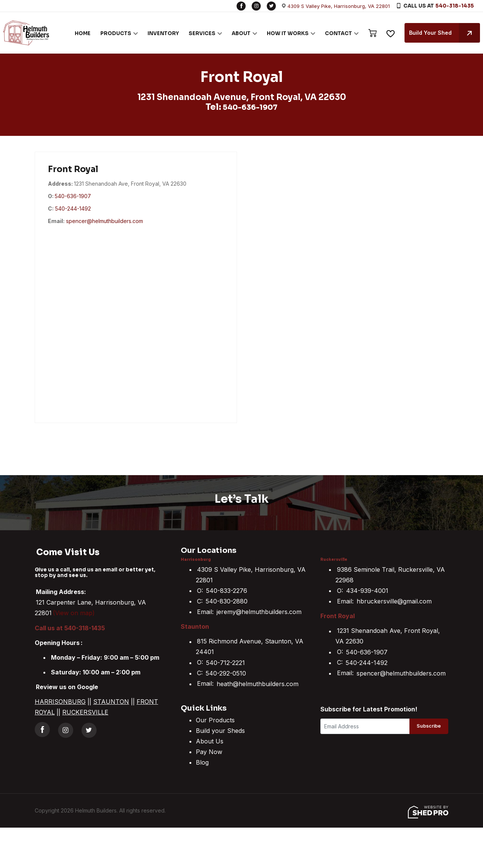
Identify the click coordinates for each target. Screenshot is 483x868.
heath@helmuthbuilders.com (258, 683)
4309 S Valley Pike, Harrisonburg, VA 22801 (339, 6)
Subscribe (425, 727)
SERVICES (196, 33)
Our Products (215, 720)
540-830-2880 (227, 601)
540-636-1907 (250, 107)
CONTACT (332, 33)
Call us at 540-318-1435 (70, 628)
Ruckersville (335, 559)
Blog (202, 762)
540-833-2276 (227, 591)
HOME (77, 33)
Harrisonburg (198, 559)
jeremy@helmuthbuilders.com (259, 612)
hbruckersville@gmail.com (394, 601)
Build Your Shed (438, 33)
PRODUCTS (110, 33)
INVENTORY (157, 33)
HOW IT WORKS (282, 33)
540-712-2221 (225, 662)
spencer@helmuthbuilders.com (105, 221)
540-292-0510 (226, 673)
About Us (210, 741)
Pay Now (209, 752)
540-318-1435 (455, 6)
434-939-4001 (367, 591)
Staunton (195, 626)
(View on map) (74, 613)
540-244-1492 (73, 208)
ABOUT (235, 33)
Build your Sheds (220, 731)
